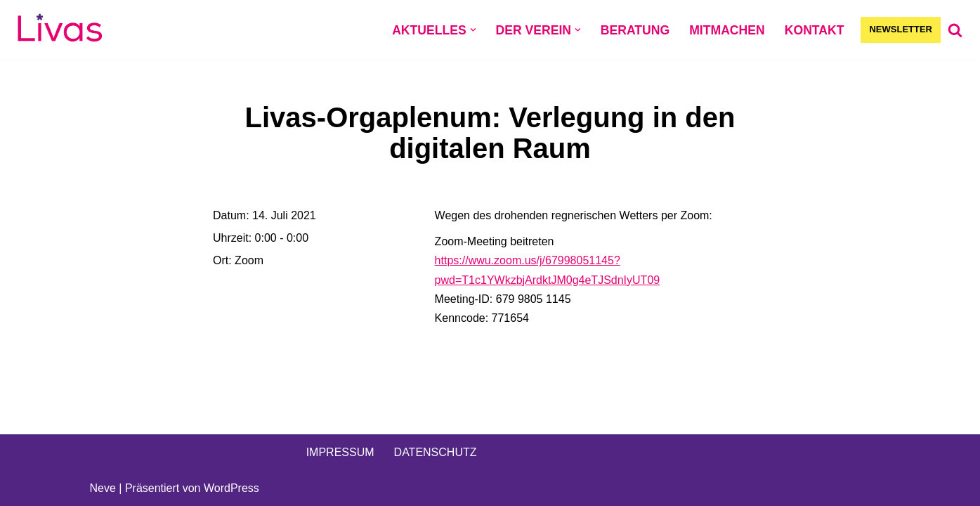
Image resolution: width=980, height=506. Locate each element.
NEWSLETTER (901, 29)
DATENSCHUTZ (436, 452)
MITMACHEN (727, 30)
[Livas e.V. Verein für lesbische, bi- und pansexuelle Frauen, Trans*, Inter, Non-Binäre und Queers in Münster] (60, 30)
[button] (473, 30)
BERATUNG (635, 30)
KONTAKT (815, 30)
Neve (103, 488)
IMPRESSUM (340, 452)
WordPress (231, 488)
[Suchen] (955, 30)
